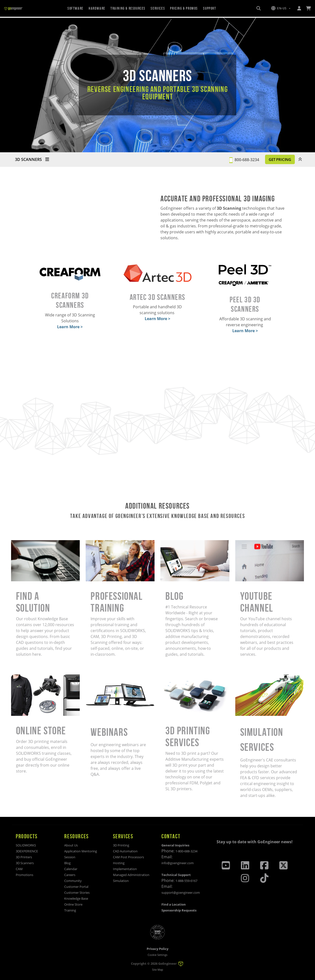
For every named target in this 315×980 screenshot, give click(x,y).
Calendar (71, 869)
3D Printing (121, 845)
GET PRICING (276, 159)
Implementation (125, 869)
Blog (67, 863)
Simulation (121, 881)
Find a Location (174, 904)
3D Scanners (25, 863)
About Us (71, 845)
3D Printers (24, 857)
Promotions (24, 875)
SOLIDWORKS (26, 845)
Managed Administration (131, 875)
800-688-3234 (240, 159)
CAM (19, 869)
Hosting (119, 863)
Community (73, 881)
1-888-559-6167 (186, 881)
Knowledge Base (76, 898)
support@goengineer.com (181, 893)
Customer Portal (76, 887)
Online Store (73, 904)
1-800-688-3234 (186, 851)
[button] (281, 8)
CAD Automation (125, 851)
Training (70, 910)
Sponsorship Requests (179, 910)
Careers (70, 875)
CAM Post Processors (128, 857)
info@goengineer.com (178, 863)
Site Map (158, 970)
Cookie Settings (157, 955)
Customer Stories (77, 893)
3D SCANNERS (32, 159)
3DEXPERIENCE (27, 851)
